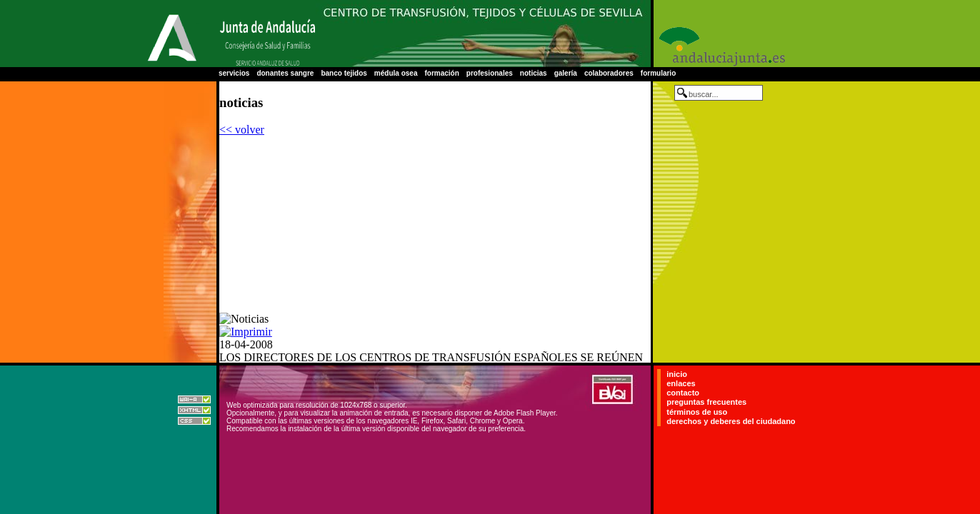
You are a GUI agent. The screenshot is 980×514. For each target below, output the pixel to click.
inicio (677, 374)
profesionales (490, 73)
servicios (234, 73)
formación (441, 73)
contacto (683, 393)
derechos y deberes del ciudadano (731, 421)
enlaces (681, 383)
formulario (658, 73)
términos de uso (697, 412)
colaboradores (609, 73)
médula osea (396, 73)
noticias (534, 73)
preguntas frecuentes (706, 403)
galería (566, 73)
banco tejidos (344, 73)
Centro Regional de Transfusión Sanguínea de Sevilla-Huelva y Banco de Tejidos (483, 34)
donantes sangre (285, 73)
